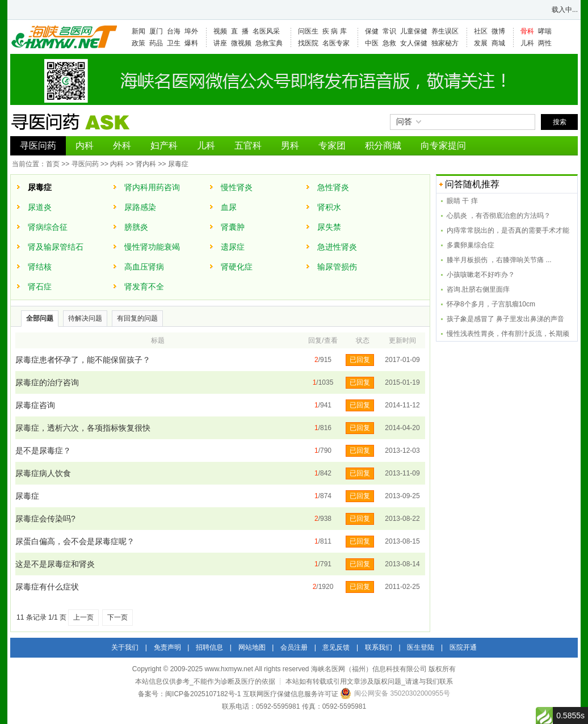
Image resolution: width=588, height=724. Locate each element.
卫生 (174, 43)
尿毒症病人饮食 (43, 473)
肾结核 (40, 267)
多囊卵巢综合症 (471, 245)
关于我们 (125, 647)
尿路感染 (140, 207)
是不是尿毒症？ (43, 451)
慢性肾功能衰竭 (152, 247)
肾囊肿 (233, 227)
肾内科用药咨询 (152, 187)
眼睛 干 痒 (462, 201)
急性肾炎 (333, 187)
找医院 (308, 43)
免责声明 (167, 647)
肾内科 (146, 164)
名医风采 (266, 31)
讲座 (220, 43)
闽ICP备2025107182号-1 (203, 694)
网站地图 (252, 647)
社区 (481, 31)
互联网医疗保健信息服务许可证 (291, 694)
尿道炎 (40, 207)
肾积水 (329, 207)
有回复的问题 (137, 318)
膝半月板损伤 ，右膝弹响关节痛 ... (499, 260)
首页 (53, 164)
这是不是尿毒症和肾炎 (55, 564)
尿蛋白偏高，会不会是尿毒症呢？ (75, 541)
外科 (122, 146)
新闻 (138, 31)
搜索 (560, 122)
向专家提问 (443, 146)
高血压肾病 (144, 267)
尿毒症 (178, 164)
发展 (481, 43)
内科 (85, 146)
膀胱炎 (136, 227)
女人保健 (414, 43)
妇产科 (164, 146)
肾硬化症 (237, 267)
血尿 (229, 207)
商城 (498, 43)
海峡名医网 (64, 37)
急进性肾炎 (337, 247)
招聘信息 (209, 647)
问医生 (308, 31)
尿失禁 (329, 227)
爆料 (191, 43)
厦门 (156, 31)
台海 (174, 31)
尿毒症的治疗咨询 (47, 382)
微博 (498, 31)
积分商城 (383, 146)
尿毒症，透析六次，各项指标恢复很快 (83, 428)
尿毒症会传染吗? (45, 519)
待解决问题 (85, 318)
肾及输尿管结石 (56, 247)
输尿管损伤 (337, 267)
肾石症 (40, 287)
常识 (389, 31)
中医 (372, 43)
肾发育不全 (144, 287)
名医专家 (336, 43)
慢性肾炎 (237, 187)
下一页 (117, 617)
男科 (290, 146)
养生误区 (445, 31)
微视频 (241, 43)
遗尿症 (233, 247)
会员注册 (294, 647)
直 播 (240, 31)
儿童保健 (414, 31)
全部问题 (40, 318)
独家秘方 (445, 43)
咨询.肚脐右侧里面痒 (478, 289)
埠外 (191, 31)
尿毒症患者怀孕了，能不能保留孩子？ (83, 360)
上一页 (83, 617)
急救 (389, 43)
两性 (545, 43)
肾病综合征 (48, 227)
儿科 (527, 43)
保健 (372, 31)
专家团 (332, 146)
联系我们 (379, 647)
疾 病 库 (335, 31)
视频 (220, 31)
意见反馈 (336, 647)
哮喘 (545, 31)
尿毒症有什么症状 (47, 587)
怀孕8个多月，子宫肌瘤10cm (491, 304)
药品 (156, 43)
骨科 (527, 31)
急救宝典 (269, 43)
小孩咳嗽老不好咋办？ (481, 275)
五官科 (248, 146)
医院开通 (463, 647)
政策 (138, 43)
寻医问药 (38, 146)
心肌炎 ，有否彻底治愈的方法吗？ (499, 216)
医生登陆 (421, 647)
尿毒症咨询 (35, 405)
